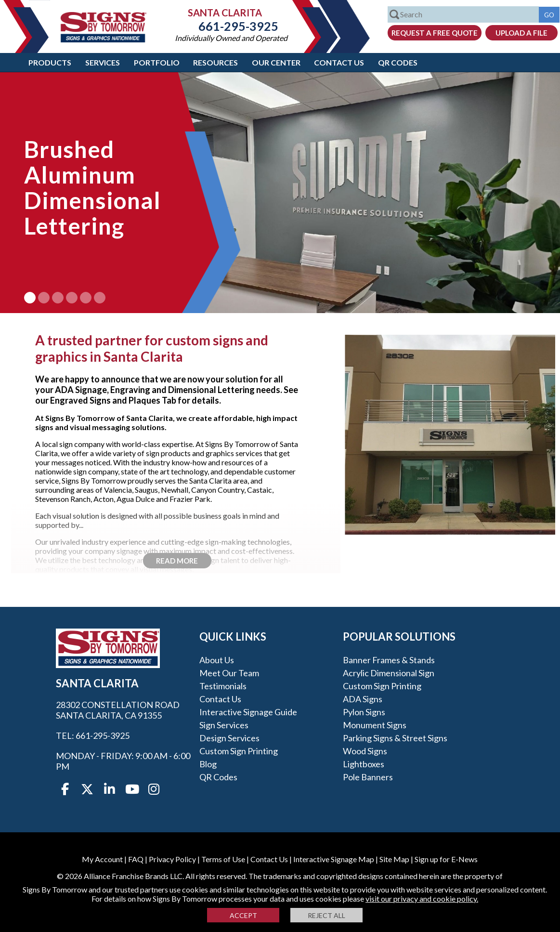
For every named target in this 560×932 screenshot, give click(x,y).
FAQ (136, 859)
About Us (217, 660)
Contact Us (339, 62)
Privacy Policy (172, 859)
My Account (102, 859)
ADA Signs (363, 699)
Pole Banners (368, 777)
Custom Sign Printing (239, 751)
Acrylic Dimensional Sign (389, 673)
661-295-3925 (231, 26)
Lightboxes (364, 764)
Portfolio (157, 62)
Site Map (394, 859)
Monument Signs (375, 725)
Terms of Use (223, 859)
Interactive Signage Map (334, 859)
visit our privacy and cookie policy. (422, 899)
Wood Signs (365, 751)
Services (103, 62)
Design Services (229, 738)
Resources (215, 62)
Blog (208, 764)
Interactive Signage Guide (248, 712)
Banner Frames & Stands (389, 660)
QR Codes (398, 62)
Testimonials (223, 686)
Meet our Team (229, 673)
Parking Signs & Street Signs (395, 738)
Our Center (276, 62)
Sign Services (224, 725)
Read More (177, 561)
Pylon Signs (364, 712)
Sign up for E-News (446, 859)
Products (50, 62)
